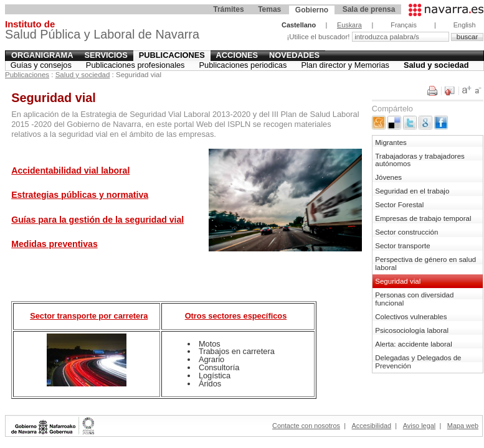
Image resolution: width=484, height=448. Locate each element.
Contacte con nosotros (306, 426)
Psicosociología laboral (412, 330)
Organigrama (42, 55)
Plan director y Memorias (345, 65)
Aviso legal (419, 426)
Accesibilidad (372, 426)
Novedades (294, 55)
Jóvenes (388, 177)
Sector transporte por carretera (89, 316)
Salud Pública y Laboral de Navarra (102, 31)
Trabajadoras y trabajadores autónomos (420, 160)
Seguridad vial (398, 281)
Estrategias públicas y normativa (80, 195)
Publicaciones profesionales (135, 65)
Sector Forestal (399, 205)
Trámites (228, 9)
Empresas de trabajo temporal (423, 218)
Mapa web (463, 426)
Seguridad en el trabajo (412, 191)
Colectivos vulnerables (411, 317)
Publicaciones (172, 55)
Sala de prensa (369, 9)
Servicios (106, 55)
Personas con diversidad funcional (414, 299)
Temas (269, 9)
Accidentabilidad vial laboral (70, 170)
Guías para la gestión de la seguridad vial (97, 220)
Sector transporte (402, 246)
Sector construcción (406, 232)
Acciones (237, 55)
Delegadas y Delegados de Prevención (418, 362)
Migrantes (391, 142)
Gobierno (312, 10)
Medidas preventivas (55, 244)
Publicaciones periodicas (243, 65)
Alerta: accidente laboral (414, 344)
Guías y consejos (41, 65)
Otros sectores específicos (236, 316)
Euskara (349, 25)
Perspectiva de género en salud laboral (425, 264)
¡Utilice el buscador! (319, 37)
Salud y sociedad (436, 65)
